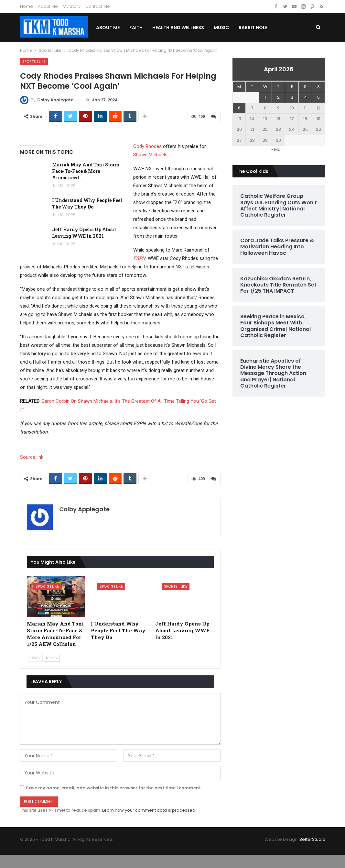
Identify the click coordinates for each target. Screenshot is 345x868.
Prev (35, 658)
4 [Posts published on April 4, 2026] (305, 97)
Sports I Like (34, 62)
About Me (48, 6)
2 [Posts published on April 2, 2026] (278, 97)
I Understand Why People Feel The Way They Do (87, 203)
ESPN (139, 258)
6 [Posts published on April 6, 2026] (239, 108)
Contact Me (98, 6)
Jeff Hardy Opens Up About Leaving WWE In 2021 (84, 233)
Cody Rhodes (147, 146)
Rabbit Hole (270, 28)
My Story (72, 6)
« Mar (277, 149)
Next (52, 658)
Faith (153, 28)
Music (238, 28)
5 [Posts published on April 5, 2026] (318, 97)
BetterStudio (312, 839)
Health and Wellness (195, 28)
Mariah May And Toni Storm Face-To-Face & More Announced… (86, 171)
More (301, 28)
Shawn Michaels (150, 155)
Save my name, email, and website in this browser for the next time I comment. (114, 788)
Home (27, 6)
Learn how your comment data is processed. (149, 810)
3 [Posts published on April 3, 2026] (292, 97)
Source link (32, 457)
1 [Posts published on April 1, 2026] (265, 97)
